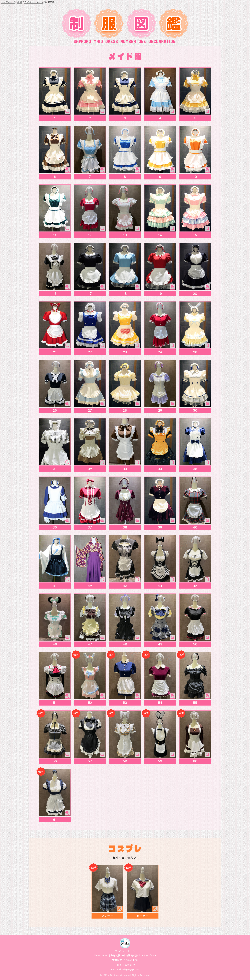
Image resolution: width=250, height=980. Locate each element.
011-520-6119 (127, 965)
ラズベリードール (34, 2)
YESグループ (8, 2)
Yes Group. (122, 975)
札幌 (20, 2)
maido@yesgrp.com (128, 969)
